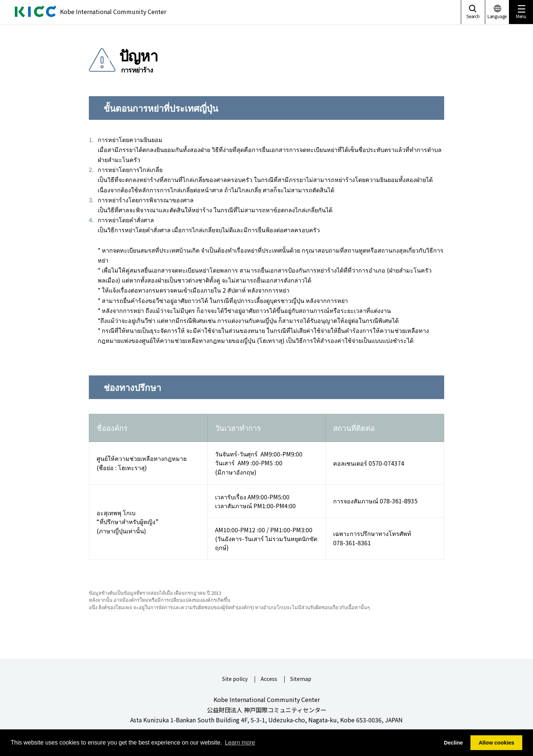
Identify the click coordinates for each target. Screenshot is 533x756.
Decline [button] (453, 743)
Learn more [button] (240, 742)
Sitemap (301, 679)
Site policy (235, 679)
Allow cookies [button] (496, 743)
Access (269, 679)
